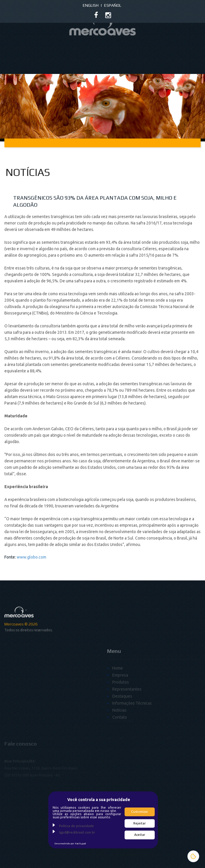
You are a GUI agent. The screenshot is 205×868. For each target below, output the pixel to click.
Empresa (120, 699)
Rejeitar (139, 823)
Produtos (121, 706)
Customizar (139, 812)
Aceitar (140, 835)
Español (113, 5)
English (91, 5)
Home (118, 692)
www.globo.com (31, 569)
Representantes (127, 713)
